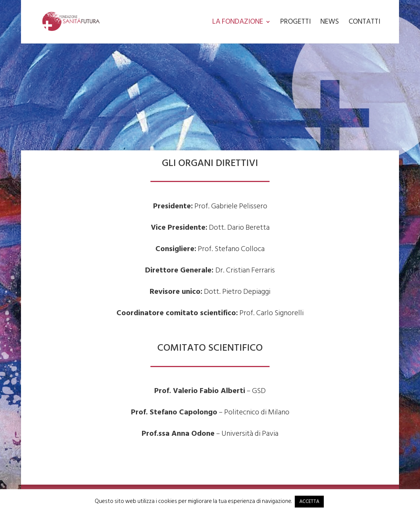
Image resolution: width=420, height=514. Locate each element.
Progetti (296, 23)
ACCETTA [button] (309, 501)
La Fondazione (238, 23)
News (330, 23)
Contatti (364, 23)
